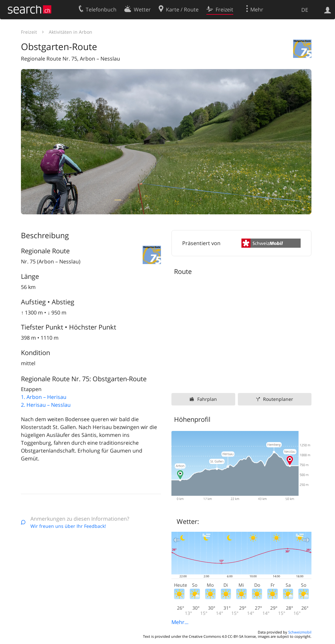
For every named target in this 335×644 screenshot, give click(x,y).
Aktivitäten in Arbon (71, 32)
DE (305, 10)
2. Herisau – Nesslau (46, 405)
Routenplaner (278, 399)
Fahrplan (207, 399)
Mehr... (180, 622)
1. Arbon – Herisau (44, 397)
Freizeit (29, 32)
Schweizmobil (300, 632)
